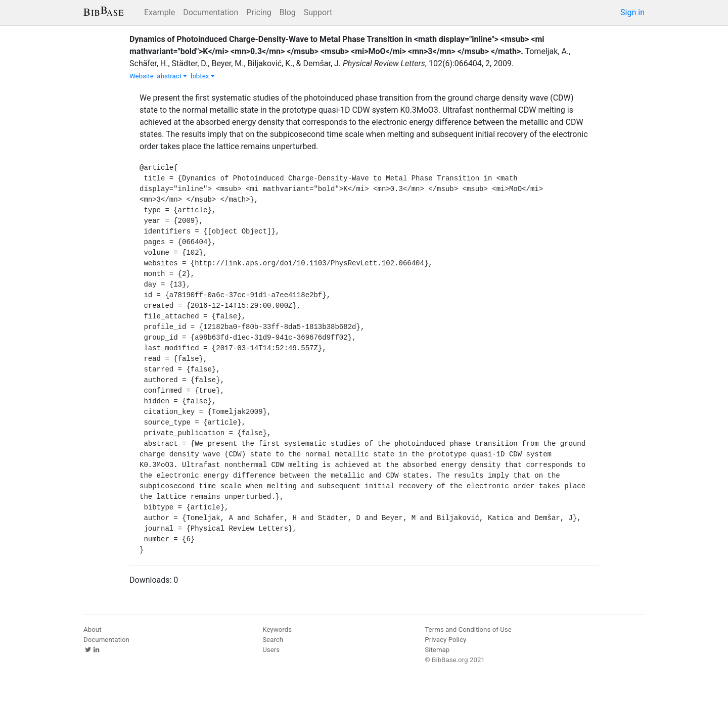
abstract (172, 76)
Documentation (211, 12)
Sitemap (437, 650)
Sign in (632, 12)
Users (271, 650)
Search (273, 640)
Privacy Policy (445, 640)
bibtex (203, 76)
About (93, 629)
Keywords (277, 629)
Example (160, 12)
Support (318, 12)
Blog (288, 12)
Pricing (259, 12)
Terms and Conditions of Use (468, 629)
